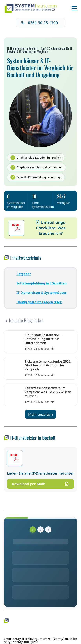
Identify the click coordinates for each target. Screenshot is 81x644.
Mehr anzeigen (41, 414)
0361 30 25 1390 (39, 23)
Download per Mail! (40, 484)
